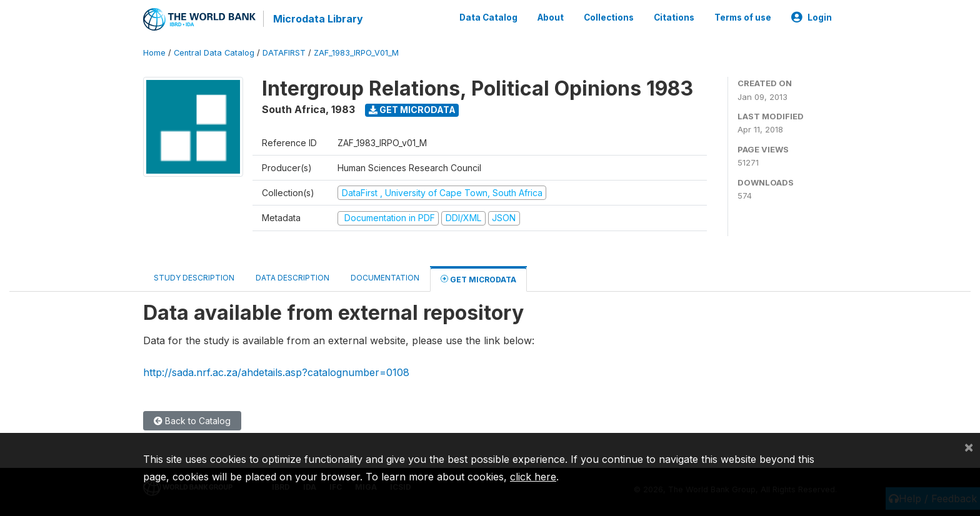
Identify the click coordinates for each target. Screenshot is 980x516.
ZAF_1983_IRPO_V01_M (356, 53)
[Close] (969, 447)
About (551, 17)
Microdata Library (318, 19)
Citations (674, 17)
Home (154, 53)
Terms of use (743, 17)
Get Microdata (412, 110)
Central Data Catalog (214, 53)
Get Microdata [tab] (478, 279)
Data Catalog (488, 17)
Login (812, 17)
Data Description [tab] (292, 278)
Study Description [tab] (194, 278)
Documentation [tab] (385, 278)
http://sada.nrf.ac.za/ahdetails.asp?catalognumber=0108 (276, 372)
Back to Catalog (192, 421)
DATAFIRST (284, 53)
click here (533, 477)
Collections (609, 17)
